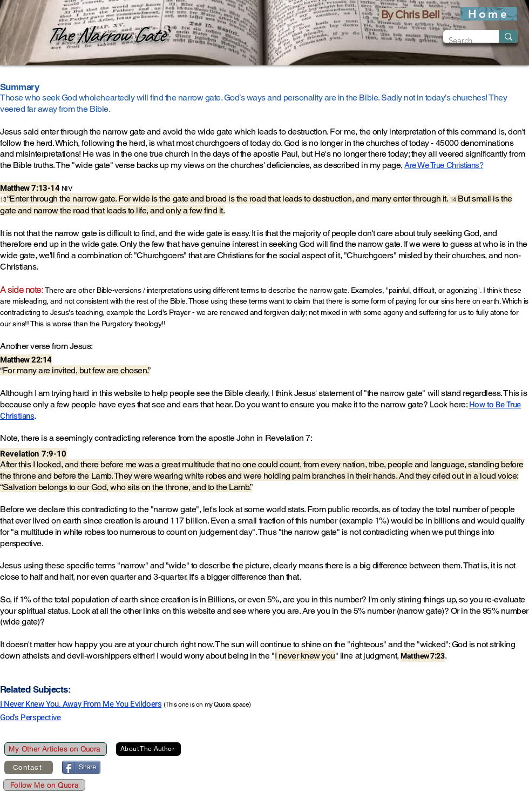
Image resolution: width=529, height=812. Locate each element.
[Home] (489, 14)
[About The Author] (148, 749)
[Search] (462, 40)
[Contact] (29, 767)
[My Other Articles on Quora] (56, 749)
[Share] (81, 767)
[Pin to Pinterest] (168, 768)
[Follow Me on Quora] (44, 785)
